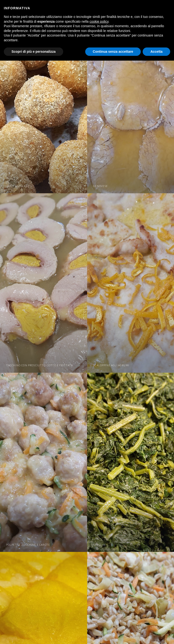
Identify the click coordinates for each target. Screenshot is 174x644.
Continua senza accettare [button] (113, 52)
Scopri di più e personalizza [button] (34, 52)
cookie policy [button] (99, 21)
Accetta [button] (156, 52)
